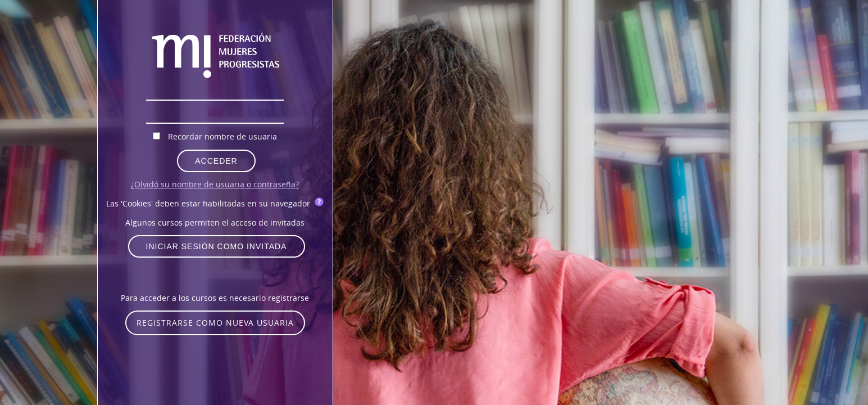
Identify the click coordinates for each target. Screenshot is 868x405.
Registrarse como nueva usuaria (215, 323)
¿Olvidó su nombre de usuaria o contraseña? (215, 184)
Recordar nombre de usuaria (222, 136)
